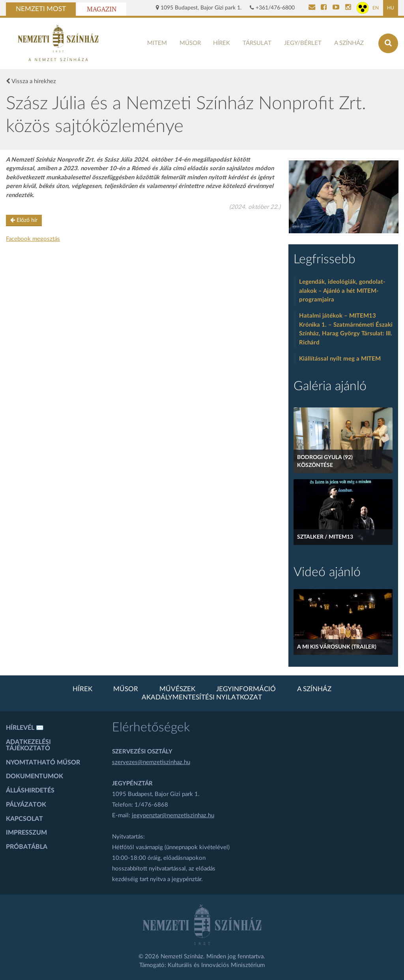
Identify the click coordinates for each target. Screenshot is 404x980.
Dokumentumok (35, 776)
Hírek (222, 43)
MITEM (157, 43)
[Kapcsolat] (312, 8)
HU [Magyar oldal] (391, 8)
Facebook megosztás (33, 239)
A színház (349, 43)
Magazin (102, 9)
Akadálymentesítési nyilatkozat (202, 697)
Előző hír (24, 220)
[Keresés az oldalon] (388, 43)
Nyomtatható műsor (43, 762)
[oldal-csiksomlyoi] (344, 197)
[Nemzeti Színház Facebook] (324, 8)
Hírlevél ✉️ (25, 728)
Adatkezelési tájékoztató (28, 745)
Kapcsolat (24, 819)
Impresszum (26, 833)
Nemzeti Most (41, 9)
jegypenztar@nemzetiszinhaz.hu (173, 815)
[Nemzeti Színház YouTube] (336, 8)
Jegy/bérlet (303, 43)
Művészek (177, 689)
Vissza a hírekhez (31, 81)
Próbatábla (27, 847)
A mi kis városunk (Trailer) (337, 647)
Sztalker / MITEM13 (325, 537)
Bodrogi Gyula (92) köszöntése (325, 461)
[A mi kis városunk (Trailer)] (343, 622)
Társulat (257, 43)
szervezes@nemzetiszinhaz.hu (151, 762)
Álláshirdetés (30, 790)
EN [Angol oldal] (376, 8)
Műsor (190, 43)
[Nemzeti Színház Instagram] (348, 8)
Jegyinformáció (246, 689)
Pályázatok (26, 805)
